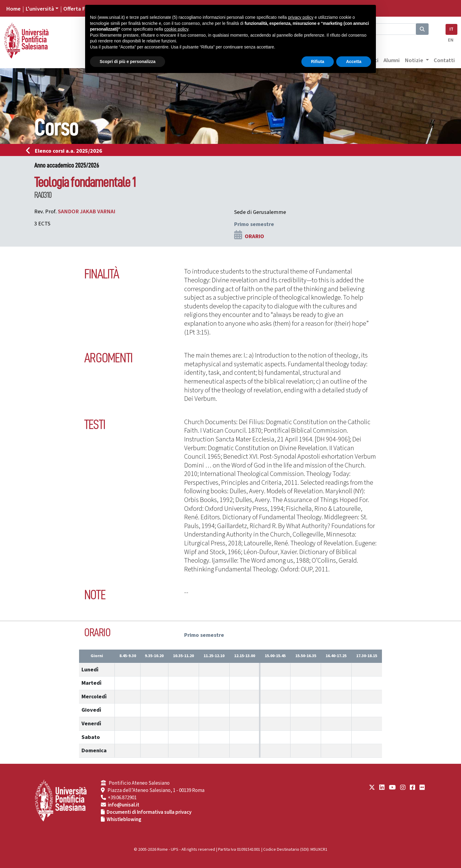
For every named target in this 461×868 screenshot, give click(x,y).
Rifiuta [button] (318, 62)
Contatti (444, 60)
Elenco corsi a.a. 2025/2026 (66, 151)
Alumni (392, 60)
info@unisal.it (124, 805)
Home (13, 9)
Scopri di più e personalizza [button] (128, 62)
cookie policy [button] (176, 29)
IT (451, 29)
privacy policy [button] (301, 17)
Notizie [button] (415, 60)
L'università (40, 9)
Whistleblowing (124, 820)
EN (451, 40)
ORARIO (254, 236)
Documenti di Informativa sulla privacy (149, 812)
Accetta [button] (354, 62)
